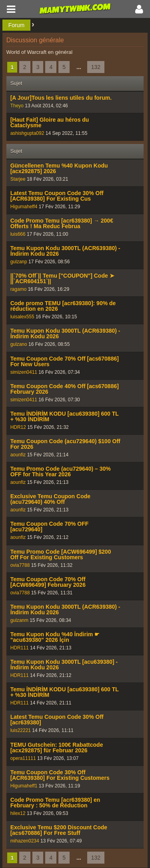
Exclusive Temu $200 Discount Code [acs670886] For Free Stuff (59, 830)
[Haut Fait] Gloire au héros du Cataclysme (50, 122)
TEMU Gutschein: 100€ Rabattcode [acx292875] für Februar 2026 (57, 748)
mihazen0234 (25, 841)
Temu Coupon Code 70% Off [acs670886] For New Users (65, 361)
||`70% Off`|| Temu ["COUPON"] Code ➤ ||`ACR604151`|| (62, 278)
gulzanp (19, 262)
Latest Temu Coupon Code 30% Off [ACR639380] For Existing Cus (57, 196)
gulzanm (19, 620)
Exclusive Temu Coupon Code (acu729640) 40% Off (50, 499)
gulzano (19, 344)
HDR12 (18, 427)
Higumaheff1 (24, 786)
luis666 (18, 234)
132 (96, 67)
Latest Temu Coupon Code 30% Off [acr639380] (57, 720)
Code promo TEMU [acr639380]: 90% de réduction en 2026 (63, 306)
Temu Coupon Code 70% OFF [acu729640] (50, 527)
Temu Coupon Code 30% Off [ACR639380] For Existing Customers (60, 775)
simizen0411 (24, 372)
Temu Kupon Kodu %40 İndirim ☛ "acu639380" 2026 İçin (55, 637)
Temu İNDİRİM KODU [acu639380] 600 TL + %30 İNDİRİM (65, 416)
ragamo (19, 289)
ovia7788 (20, 565)
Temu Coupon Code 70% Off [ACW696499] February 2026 (48, 582)
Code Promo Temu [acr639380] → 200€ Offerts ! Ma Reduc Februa (62, 223)
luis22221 (21, 730)
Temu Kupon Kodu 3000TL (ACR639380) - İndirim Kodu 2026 (65, 251)
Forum (16, 25)
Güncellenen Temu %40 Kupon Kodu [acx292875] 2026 (59, 168)
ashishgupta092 (27, 133)
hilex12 (18, 813)
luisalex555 (22, 317)
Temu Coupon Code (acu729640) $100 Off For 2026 (65, 444)
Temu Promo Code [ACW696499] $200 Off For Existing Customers (61, 554)
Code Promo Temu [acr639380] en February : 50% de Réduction (55, 803)
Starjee (18, 179)
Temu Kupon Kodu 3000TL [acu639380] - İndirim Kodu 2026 (64, 665)
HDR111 (20, 648)
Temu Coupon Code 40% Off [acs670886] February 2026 (65, 389)
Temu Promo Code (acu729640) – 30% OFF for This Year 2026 (61, 471)
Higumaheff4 (24, 207)
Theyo (17, 106)
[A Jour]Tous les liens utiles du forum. (61, 98)
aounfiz (18, 455)
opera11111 (23, 758)
